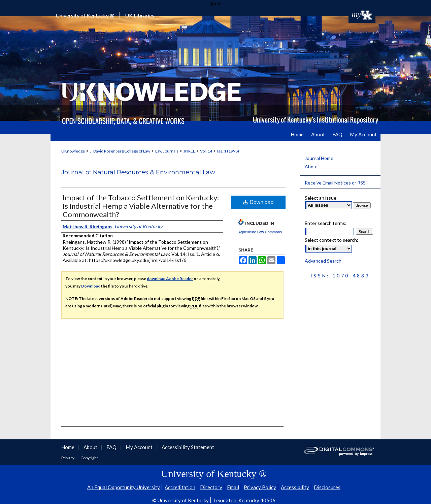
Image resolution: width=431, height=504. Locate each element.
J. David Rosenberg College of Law (120, 151)
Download (258, 202)
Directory (211, 487)
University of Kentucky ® (85, 15)
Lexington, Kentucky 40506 (244, 500)
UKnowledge (73, 151)
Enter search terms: (326, 223)
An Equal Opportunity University (124, 487)
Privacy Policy (260, 487)
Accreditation (180, 487)
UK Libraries (140, 15)
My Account (140, 447)
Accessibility (295, 487)
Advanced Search (323, 261)
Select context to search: (331, 240)
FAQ (112, 447)
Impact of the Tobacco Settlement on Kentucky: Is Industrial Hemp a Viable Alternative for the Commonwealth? (141, 206)
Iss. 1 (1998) (228, 151)
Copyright (89, 458)
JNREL (189, 151)
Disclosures (327, 487)
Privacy (68, 458)
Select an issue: (321, 198)
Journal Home (319, 158)
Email (233, 487)
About (311, 166)
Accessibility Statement (188, 447)
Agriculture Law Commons (260, 232)
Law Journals (167, 151)
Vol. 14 (206, 151)
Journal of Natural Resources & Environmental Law (138, 172)
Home (68, 447)
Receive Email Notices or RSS (335, 183)
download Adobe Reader (170, 279)
